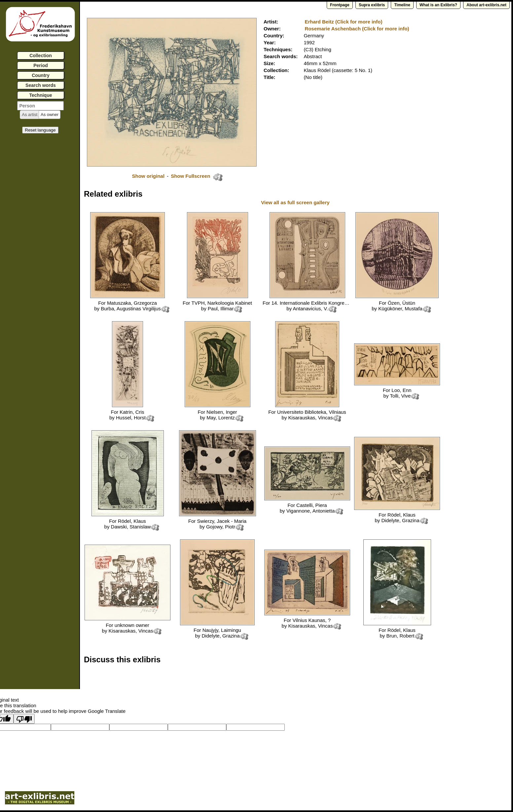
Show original (148, 176)
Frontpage (340, 5)
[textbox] (40, 106)
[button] (30, 115)
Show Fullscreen (191, 176)
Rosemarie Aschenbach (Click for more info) (357, 29)
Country (41, 75)
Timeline (402, 5)
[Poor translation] (24, 719)
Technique (41, 95)
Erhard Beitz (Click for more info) (343, 22)
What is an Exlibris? (438, 5)
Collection (41, 56)
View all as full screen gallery (296, 202)
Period (41, 65)
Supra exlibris (372, 5)
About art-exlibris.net (486, 5)
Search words (41, 85)
